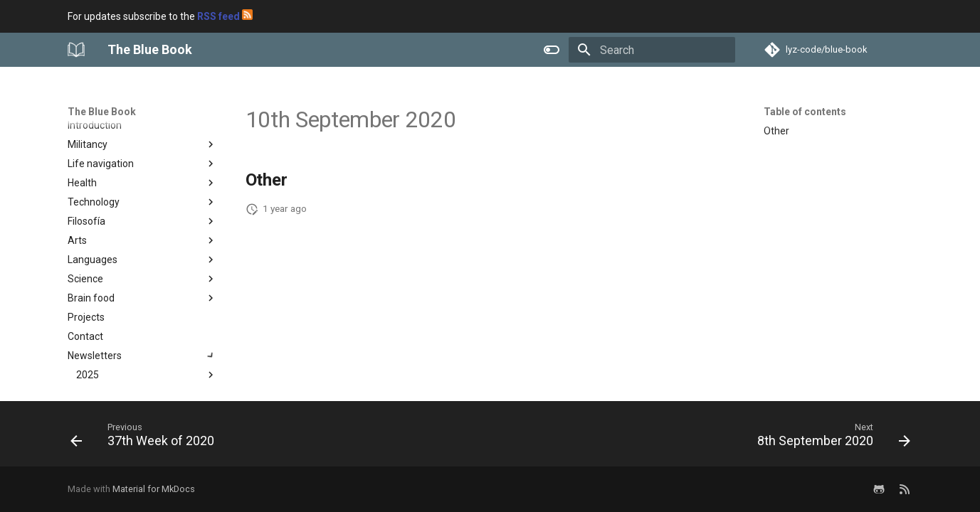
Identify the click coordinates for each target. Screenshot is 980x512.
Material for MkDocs (154, 489)
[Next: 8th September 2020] (829, 438)
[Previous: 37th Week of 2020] (146, 438)
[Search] (652, 50)
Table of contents (805, 112)
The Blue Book (102, 112)
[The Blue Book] (76, 50)
